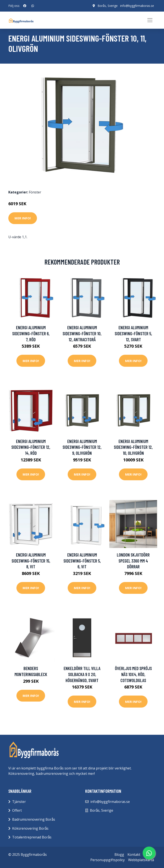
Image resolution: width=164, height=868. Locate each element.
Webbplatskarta (141, 860)
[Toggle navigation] (150, 20)
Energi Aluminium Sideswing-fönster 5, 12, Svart (133, 333)
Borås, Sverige (108, 6)
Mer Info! (23, 218)
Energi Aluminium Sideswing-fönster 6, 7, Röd (31, 333)
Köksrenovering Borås (30, 828)
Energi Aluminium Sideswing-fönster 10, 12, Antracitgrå (82, 333)
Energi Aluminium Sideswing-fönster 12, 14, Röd (31, 447)
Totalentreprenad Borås (32, 837)
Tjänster (19, 802)
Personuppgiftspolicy (108, 860)
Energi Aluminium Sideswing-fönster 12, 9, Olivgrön (82, 447)
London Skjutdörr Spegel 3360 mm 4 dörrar (133, 561)
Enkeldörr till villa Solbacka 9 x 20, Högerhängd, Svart (82, 674)
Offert (17, 810)
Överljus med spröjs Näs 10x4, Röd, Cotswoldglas (133, 674)
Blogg (119, 855)
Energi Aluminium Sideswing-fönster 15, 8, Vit (31, 561)
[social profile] (25, 6)
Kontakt (134, 855)
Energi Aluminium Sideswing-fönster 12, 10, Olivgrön (133, 447)
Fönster (35, 192)
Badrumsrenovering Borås (34, 819)
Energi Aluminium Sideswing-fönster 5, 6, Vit (82, 561)
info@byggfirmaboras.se (137, 6)
